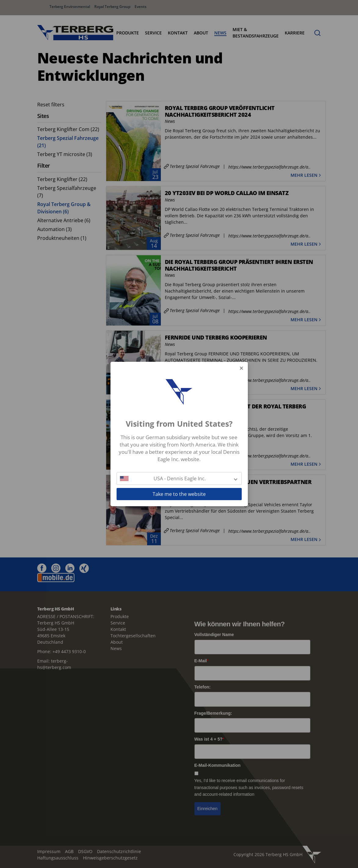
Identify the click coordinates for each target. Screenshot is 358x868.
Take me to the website (179, 494)
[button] (179, 478)
